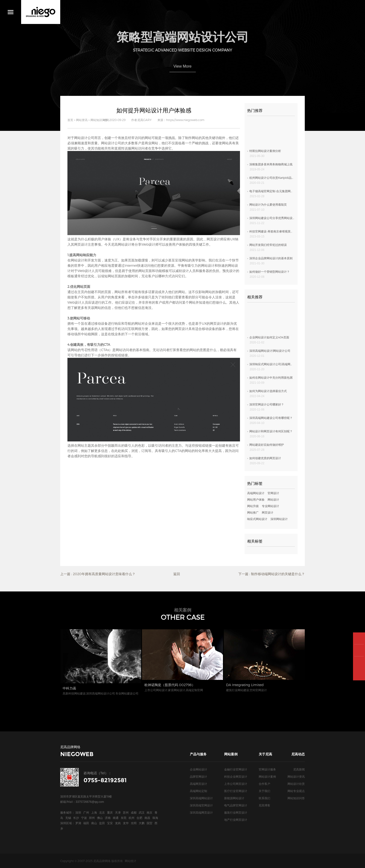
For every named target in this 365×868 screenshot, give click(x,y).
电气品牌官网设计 (236, 805)
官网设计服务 (267, 769)
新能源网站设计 (234, 798)
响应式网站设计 (257, 519)
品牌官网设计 (198, 776)
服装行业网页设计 (236, 812)
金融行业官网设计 (236, 769)
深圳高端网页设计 (201, 812)
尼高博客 (264, 805)
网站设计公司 (84, 138)
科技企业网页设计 (236, 776)
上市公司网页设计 (236, 784)
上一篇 (98, 574)
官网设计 (273, 493)
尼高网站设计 (121, 244)
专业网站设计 (270, 506)
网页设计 (213, 239)
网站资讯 (82, 120)
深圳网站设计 (279, 519)
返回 (177, 574)
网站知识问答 (99, 120)
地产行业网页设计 (236, 820)
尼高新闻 (299, 769)
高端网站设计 (256, 493)
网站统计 (131, 861)
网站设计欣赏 (296, 784)
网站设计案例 (267, 776)
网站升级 (253, 506)
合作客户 (264, 784)
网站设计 (78, 260)
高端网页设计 (198, 784)
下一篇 (272, 574)
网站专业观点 (296, 791)
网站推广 (253, 512)
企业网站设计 (198, 769)
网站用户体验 (256, 499)
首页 (70, 120)
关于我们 (264, 791)
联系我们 (264, 798)
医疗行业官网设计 (236, 791)
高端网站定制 (198, 791)
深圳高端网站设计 (201, 798)
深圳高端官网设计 (201, 805)
